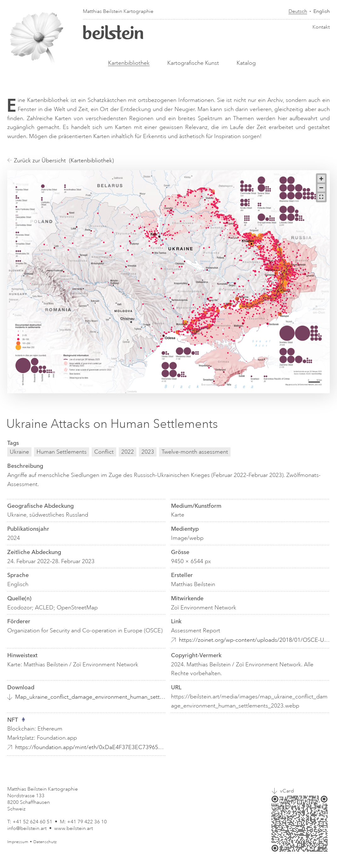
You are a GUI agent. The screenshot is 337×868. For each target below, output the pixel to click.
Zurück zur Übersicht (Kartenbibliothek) (60, 160)
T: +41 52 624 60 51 (30, 822)
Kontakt (321, 27)
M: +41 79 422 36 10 (83, 822)
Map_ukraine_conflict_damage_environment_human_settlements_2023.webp (91, 697)
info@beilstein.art (27, 828)
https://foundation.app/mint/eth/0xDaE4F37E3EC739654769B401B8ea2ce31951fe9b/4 (91, 747)
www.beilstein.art (74, 828)
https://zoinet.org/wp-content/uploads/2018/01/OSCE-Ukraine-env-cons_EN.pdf (254, 640)
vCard (287, 791)
